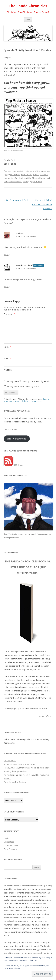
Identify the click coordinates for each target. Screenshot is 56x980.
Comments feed (11, 845)
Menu (28, 19)
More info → (45, 716)
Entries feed (9, 842)
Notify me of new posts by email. (24, 387)
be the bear (15, 174)
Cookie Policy (15, 968)
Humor (42, 178)
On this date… (10, 761)
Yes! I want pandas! (17, 439)
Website (8, 370)
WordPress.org (10, 849)
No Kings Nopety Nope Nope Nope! (19, 764)
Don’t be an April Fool (16, 200)
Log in (6, 838)
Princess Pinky (16, 182)
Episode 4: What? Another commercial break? (42, 204)
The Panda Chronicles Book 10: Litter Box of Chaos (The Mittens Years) (28, 567)
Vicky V (20, 233)
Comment (9, 314)
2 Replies (7, 57)
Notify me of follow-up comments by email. (29, 381)
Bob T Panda (27, 174)
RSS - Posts (13, 465)
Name (7, 347)
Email (7, 358)
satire (25, 182)
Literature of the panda (36, 171)
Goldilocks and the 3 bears (27, 178)
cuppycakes (9, 178)
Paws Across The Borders (15, 782)
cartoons (44, 174)
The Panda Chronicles (28, 6)
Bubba (36, 174)
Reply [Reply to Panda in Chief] (6, 286)
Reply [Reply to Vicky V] (6, 254)
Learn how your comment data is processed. (26, 400)
